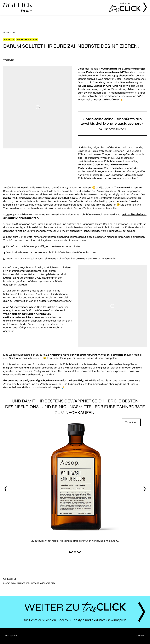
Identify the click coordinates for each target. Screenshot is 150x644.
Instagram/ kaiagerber (16, 583)
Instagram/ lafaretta (43, 583)
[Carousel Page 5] (80, 552)
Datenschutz (11, 636)
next (145, 489)
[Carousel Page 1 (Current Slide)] (70, 552)
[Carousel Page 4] (78, 552)
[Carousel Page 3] (75, 552)
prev (5, 489)
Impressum (140, 636)
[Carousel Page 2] (72, 552)
